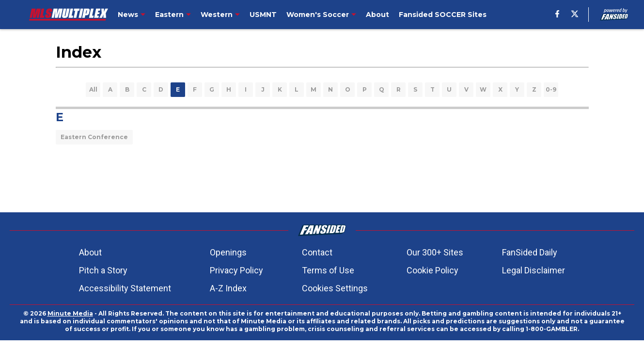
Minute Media (70, 313)
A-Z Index (228, 288)
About (90, 252)
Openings (228, 252)
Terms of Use (328, 270)
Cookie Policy (432, 270)
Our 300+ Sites (435, 252)
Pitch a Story (103, 270)
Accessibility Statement (125, 288)
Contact (317, 252)
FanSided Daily (530, 252)
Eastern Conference (94, 137)
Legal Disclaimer (534, 270)
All (93, 89)
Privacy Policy (236, 270)
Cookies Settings (335, 288)
